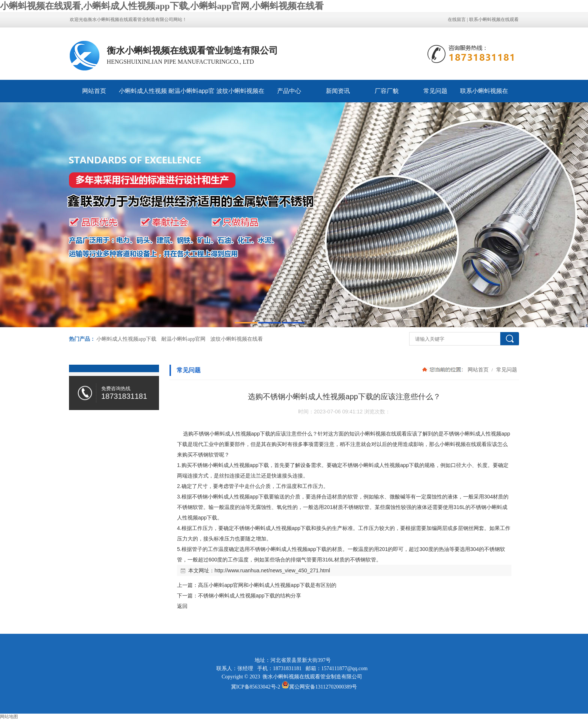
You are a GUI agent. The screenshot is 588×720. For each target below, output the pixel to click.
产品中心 (289, 91)
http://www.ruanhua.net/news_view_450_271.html (272, 570)
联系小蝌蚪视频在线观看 (494, 19)
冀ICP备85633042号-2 (256, 687)
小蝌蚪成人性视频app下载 (143, 95)
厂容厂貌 (387, 91)
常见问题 (435, 91)
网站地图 (9, 717)
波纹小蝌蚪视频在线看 (240, 95)
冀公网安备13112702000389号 (323, 687)
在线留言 (457, 19)
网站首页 (94, 91)
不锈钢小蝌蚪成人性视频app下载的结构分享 (250, 596)
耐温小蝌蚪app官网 (191, 95)
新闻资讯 (338, 91)
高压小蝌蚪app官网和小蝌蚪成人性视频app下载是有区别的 (267, 585)
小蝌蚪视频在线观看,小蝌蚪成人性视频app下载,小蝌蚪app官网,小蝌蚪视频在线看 (162, 6)
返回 (182, 606)
